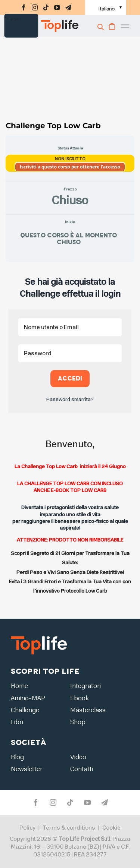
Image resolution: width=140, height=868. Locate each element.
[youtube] (57, 7)
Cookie (111, 828)
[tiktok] (46, 7)
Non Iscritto (70, 159)
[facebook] (24, 7)
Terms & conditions (69, 828)
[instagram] (35, 7)
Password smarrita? (70, 399)
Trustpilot (14, 19)
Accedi (70, 378)
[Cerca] (102, 27)
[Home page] (46, 26)
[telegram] (68, 7)
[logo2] (39, 636)
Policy (27, 828)
